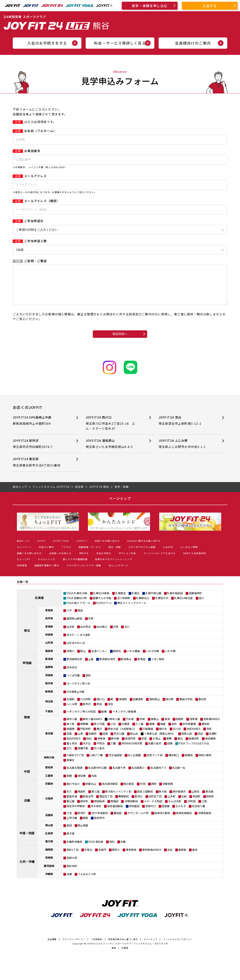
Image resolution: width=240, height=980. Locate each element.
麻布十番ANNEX (92, 726)
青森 (80, 618)
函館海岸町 (195, 601)
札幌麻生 (121, 601)
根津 (167, 726)
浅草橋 (193, 726)
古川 (127, 634)
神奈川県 (49, 765)
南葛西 (70, 736)
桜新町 (93, 741)
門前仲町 (85, 736)
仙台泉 (70, 634)
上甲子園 (72, 825)
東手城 (70, 841)
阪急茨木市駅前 (76, 814)
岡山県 (49, 833)
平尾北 (88, 857)
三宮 (69, 820)
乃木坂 (130, 726)
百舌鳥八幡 (198, 814)
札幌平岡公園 (153, 601)
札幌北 (136, 601)
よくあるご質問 (189, 554)
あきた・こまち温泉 (78, 642)
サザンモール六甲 (138, 820)
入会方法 (168, 554)
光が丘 (87, 751)
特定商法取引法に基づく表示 (123, 947)
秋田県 (49, 642)
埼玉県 (49, 709)
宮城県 (49, 634)
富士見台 (72, 751)
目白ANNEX (73, 746)
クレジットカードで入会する (160, 561)
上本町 (172, 804)
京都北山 (91, 791)
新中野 (115, 746)
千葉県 (49, 719)
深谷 (110, 711)
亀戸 (99, 736)
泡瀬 (69, 881)
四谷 (200, 741)
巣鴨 (169, 746)
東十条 (70, 731)
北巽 (184, 804)
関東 (27, 725)
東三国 (95, 799)
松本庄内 (72, 675)
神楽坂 (101, 746)
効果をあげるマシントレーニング (114, 567)
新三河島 (99, 731)
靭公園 (70, 809)
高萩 (88, 683)
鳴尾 (85, 825)
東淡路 (209, 799)
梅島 (163, 731)
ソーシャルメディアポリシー (178, 947)
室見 (195, 857)
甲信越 (27, 670)
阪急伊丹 (99, 825)
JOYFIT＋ (82, 548)
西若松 (117, 658)
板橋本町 (194, 746)
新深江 (139, 804)
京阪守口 (151, 814)
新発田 (141, 667)
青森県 (49, 618)
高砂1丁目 (73, 857)
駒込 (180, 746)
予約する (84, 561)
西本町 (84, 809)
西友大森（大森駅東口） (122, 736)
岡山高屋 (83, 833)
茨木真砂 (96, 814)
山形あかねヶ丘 (76, 650)
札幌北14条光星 (184, 605)
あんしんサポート (119, 573)
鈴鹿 (69, 783)
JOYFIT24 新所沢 (41, 451)
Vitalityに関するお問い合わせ (144, 548)
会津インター (99, 658)
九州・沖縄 (27, 869)
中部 (27, 779)
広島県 (49, 841)
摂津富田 (134, 814)
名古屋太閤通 (74, 775)
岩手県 (49, 626)
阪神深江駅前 (162, 820)
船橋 (104, 719)
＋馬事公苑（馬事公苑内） (160, 741)
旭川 (202, 605)
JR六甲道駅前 (100, 820)
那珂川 (116, 857)
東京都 (49, 741)
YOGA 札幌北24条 (77, 601)
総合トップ (23, 548)
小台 (113, 731)
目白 (89, 746)
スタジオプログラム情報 (142, 554)
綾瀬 (152, 731)
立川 (69, 756)
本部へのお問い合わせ (107, 548)
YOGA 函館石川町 (77, 605)
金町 (174, 731)
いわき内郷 (152, 658)
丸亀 (123, 849)
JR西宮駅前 (204, 820)
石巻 (116, 634)
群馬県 (49, 699)
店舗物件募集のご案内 (47, 573)
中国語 (125, 955)
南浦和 (123, 707)
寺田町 (196, 804)
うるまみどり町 (87, 881)
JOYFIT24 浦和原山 (114, 451)
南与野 (169, 707)
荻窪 (144, 746)
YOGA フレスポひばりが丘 (194, 751)
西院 (154, 791)
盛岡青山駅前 (74, 626)
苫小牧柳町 (124, 605)
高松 (112, 849)
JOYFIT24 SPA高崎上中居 (41, 428)
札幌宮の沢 (162, 605)
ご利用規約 (97, 947)
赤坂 (142, 726)
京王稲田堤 (115, 763)
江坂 (204, 809)
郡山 (83, 658)
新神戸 (82, 820)
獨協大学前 (186, 707)
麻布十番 (72, 726)
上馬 (80, 741)
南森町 (82, 799)
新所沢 (87, 711)
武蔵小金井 (155, 751)
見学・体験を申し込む (150, 6)
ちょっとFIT (24, 567)
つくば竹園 (73, 683)
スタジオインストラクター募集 (84, 573)
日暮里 (126, 731)
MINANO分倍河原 (132, 751)
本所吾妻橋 (189, 731)
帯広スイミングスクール (132, 610)
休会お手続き (104, 561)
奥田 (69, 833)
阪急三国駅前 (145, 799)
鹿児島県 (49, 873)
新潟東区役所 (107, 667)
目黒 (69, 741)
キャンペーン (24, 554)
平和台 (101, 751)
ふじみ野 (72, 711)
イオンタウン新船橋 (124, 719)
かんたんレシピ (46, 567)
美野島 (182, 857)
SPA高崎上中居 (75, 699)
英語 (114, 955)
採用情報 (22, 573)
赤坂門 (102, 857)
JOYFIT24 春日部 (41, 470)
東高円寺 (130, 746)
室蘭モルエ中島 (102, 605)
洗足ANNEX (193, 736)
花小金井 (99, 756)
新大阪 (163, 799)
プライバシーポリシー (74, 947)
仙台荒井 (85, 634)
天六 (69, 799)
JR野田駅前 (131, 809)
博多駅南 (131, 857)
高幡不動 (83, 756)
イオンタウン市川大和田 (81, 719)
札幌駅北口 (143, 605)
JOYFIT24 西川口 (114, 430)
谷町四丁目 (155, 804)
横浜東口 (174, 763)
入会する (210, 6)
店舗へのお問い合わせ (29, 561)
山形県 (49, 650)
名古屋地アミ (158, 775)
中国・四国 (27, 840)
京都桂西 (168, 791)
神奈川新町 (205, 763)
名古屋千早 (119, 775)
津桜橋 (82, 783)
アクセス (66, 554)
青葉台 (70, 767)
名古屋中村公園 (97, 775)
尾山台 (134, 741)
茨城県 (49, 683)
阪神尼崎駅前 (184, 820)
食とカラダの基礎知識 (75, 567)
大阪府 (49, 806)
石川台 (177, 736)
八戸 (69, 618)
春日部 (202, 707)
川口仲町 (85, 707)
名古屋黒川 (138, 775)
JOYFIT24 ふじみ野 (186, 451)
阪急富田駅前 (115, 814)
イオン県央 (158, 667)
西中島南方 (179, 799)
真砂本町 (72, 873)
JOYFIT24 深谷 (186, 428)
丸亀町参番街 (74, 849)
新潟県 (49, 666)
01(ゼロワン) (104, 610)
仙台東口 (102, 634)
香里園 (166, 814)
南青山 (155, 726)
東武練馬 (210, 746)
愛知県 (49, 775)
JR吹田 (191, 809)
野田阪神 (99, 809)
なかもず (181, 814)
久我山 (157, 746)
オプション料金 (127, 561)
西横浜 (189, 763)
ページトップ (120, 506)
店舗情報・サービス (90, 554)
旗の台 (163, 736)
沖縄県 (49, 881)
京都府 (49, 791)
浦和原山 (154, 707)
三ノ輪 (139, 731)
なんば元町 (175, 809)
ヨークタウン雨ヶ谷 (78, 691)
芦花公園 (119, 741)
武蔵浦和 (138, 707)
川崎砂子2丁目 (75, 763)
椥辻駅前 (129, 791)
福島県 (49, 658)
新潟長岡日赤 (74, 667)
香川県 (49, 849)
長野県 (49, 674)
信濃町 (213, 741)
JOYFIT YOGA (61, 548)
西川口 (101, 707)
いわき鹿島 (133, 658)
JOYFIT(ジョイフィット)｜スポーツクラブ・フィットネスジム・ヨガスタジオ (127, 951)
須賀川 (70, 658)
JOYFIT (41, 548)
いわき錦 (170, 658)
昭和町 (210, 804)
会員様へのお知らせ (60, 561)
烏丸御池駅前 (110, 791)
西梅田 (114, 809)
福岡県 (49, 857)
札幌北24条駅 (101, 601)
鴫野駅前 (124, 804)
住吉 (170, 857)
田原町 (180, 726)
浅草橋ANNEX (211, 726)
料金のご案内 (46, 554)
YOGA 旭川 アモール (78, 610)
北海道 (39, 605)
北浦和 (70, 707)
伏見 (143, 791)
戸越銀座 (148, 736)
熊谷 (99, 711)
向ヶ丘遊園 (134, 763)
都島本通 (72, 804)
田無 (170, 751)
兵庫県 (49, 823)
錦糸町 (206, 731)
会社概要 (52, 947)
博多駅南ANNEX (152, 857)
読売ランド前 (155, 763)
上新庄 (196, 799)
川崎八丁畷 (96, 763)
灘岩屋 (118, 820)
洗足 (209, 736)
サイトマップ (150, 947)
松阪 (94, 783)
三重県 (49, 783)
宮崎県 (49, 865)
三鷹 (113, 751)
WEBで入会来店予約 (195, 561)
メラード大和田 (153, 809)
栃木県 (49, 691)
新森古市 (88, 804)
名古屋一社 (179, 775)
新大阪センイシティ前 (118, 799)
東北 (27, 638)
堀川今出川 (73, 791)
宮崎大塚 (72, 865)
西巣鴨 (84, 731)
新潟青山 (126, 667)
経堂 (105, 741)
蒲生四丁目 (106, 804)
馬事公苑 (187, 741)
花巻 (91, 626)
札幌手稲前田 (175, 601)
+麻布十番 (114, 726)
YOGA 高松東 (96, 849)
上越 (91, 667)
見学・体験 (115, 554)
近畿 (27, 808)
